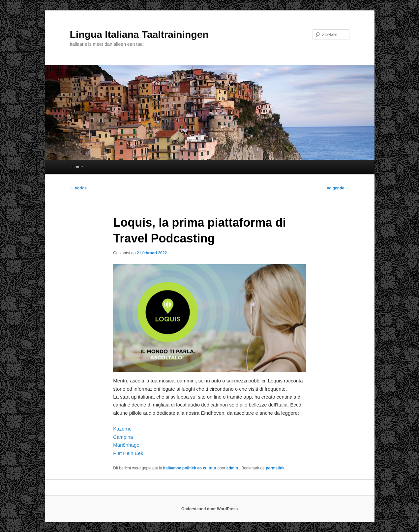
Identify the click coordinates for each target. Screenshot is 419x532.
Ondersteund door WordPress (209, 509)
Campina (124, 437)
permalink (276, 468)
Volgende (338, 188)
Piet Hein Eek (128, 453)
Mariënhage (126, 445)
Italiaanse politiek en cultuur (190, 468)
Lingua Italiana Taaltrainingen (139, 34)
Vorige (78, 188)
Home (77, 167)
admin (233, 468)
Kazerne (122, 429)
